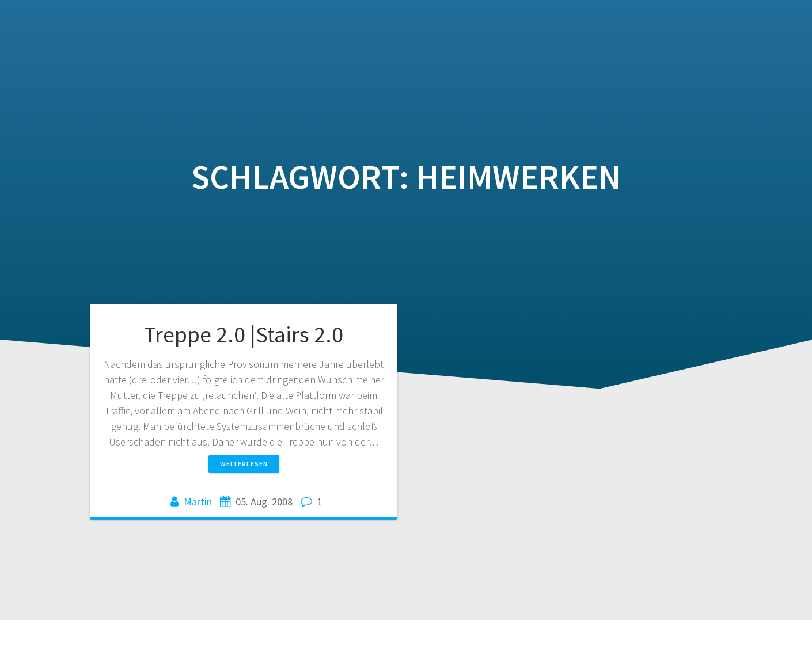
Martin (198, 502)
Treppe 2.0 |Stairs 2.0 (244, 334)
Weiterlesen (244, 464)
